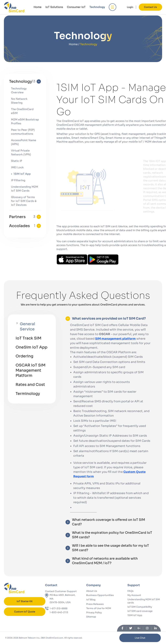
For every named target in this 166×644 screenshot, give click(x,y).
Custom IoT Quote (25, 612)
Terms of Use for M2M (99, 608)
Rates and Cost (30, 385)
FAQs (130, 591)
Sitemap (91, 617)
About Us (92, 591)
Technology (97, 7)
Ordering (24, 356)
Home (38, 7)
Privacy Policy (94, 612)
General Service (25, 327)
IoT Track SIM (29, 338)
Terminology (28, 394)
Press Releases (95, 604)
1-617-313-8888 (59, 608)
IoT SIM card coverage (140, 611)
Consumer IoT (76, 7)
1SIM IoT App (135, 615)
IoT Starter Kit (25, 601)
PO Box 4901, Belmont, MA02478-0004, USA (63, 599)
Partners (25, 217)
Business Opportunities (100, 595)
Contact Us (150, 7)
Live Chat (140, 638)
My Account (134, 595)
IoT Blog (91, 600)
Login (130, 7)
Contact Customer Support (61, 591)
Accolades (25, 226)
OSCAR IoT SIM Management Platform (31, 371)
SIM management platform (115, 339)
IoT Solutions (54, 7)
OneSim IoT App (32, 347)
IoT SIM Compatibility (140, 607)
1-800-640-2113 (59, 612)
